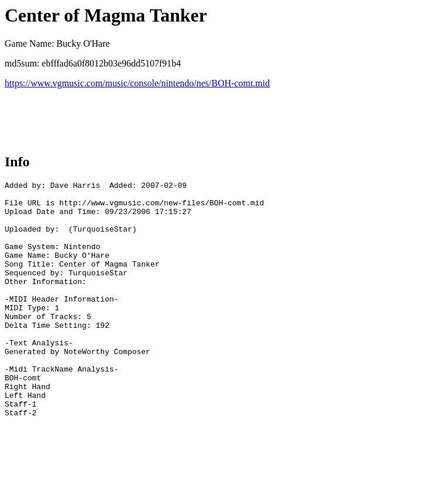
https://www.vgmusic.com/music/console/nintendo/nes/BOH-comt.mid (137, 83)
